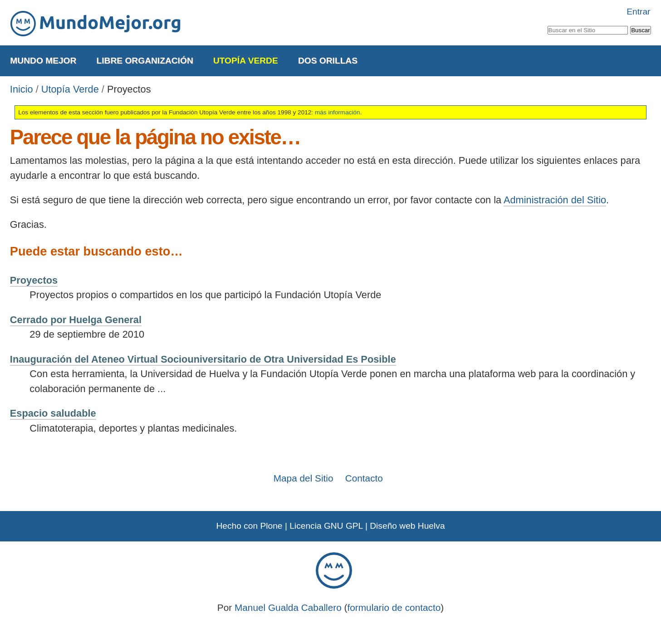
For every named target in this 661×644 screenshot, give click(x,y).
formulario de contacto (394, 607)
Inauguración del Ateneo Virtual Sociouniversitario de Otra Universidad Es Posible (203, 359)
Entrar (638, 12)
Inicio (22, 89)
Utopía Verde (246, 61)
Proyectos (34, 280)
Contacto (364, 478)
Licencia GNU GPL (326, 526)
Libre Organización (145, 61)
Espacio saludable (53, 413)
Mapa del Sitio (304, 478)
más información (338, 112)
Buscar (547, 24)
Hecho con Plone (249, 526)
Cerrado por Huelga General (76, 320)
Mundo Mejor (43, 61)
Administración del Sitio (555, 200)
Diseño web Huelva (407, 526)
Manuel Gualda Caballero (288, 607)
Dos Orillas (328, 61)
